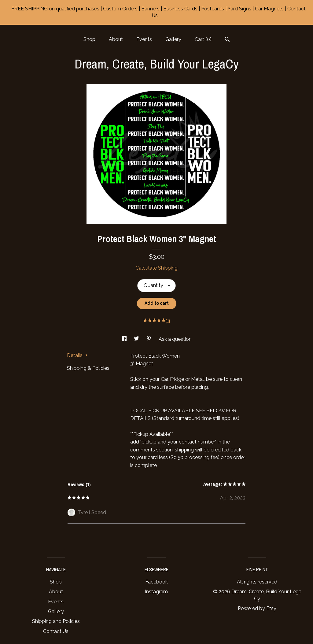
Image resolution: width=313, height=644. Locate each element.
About (116, 39)
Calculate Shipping (156, 268)
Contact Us (56, 631)
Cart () (203, 39)
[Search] (227, 40)
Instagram (156, 592)
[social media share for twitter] (137, 339)
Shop (89, 39)
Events (144, 39)
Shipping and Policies (56, 621)
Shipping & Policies (88, 368)
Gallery (173, 39)
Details (77, 355)
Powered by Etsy (257, 608)
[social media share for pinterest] (149, 339)
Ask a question (175, 339)
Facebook (156, 582)
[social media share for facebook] (125, 339)
